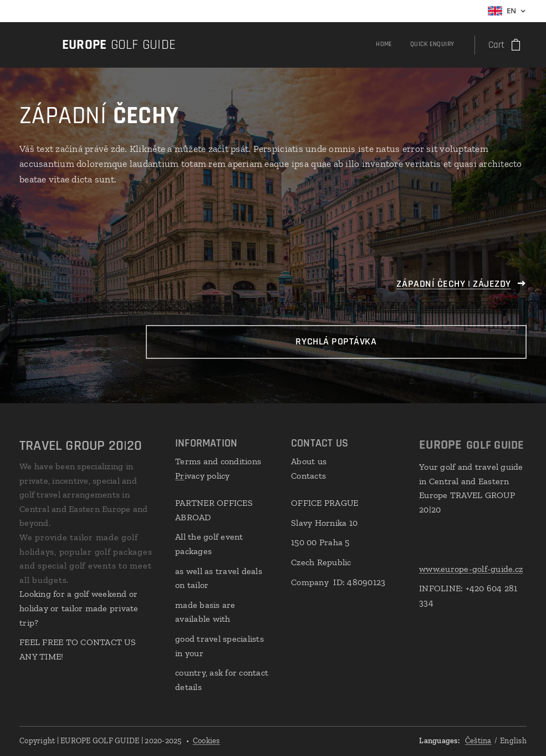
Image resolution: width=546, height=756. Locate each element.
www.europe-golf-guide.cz (471, 569)
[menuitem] (437, 45)
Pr (180, 476)
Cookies (206, 741)
